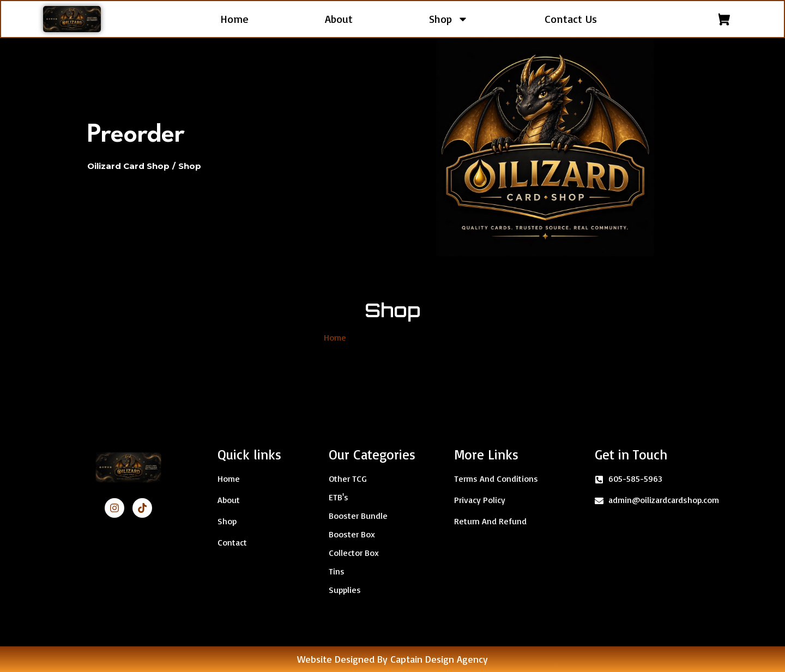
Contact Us (571, 19)
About (339, 19)
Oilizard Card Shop (128, 166)
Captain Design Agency (439, 659)
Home (234, 19)
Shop (449, 19)
